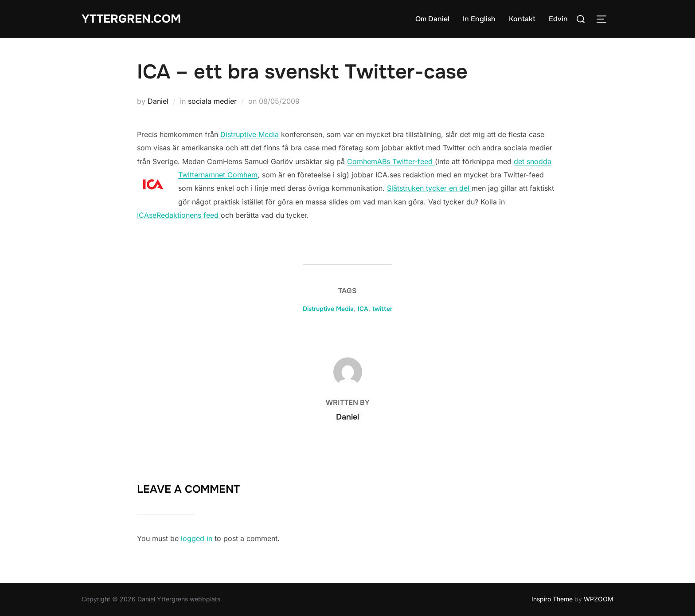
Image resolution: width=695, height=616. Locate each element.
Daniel (158, 101)
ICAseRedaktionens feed (179, 215)
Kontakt (522, 19)
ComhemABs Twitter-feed (391, 161)
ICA (363, 309)
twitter (382, 309)
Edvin (558, 19)
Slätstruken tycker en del (429, 188)
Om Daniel (432, 19)
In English (479, 19)
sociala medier (212, 101)
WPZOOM (599, 599)
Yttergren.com (131, 19)
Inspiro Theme (552, 599)
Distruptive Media (250, 134)
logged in (197, 538)
